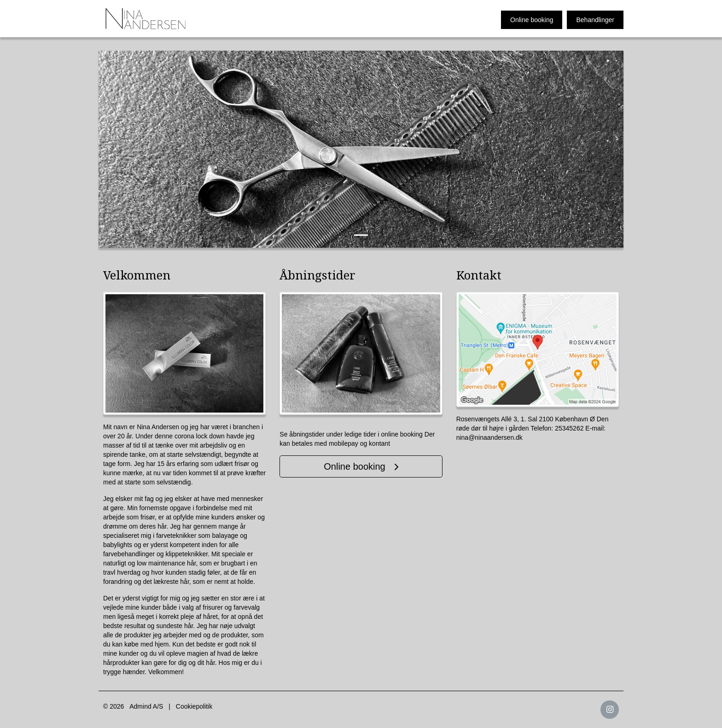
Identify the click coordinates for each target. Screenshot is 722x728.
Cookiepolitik (194, 707)
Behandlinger (595, 20)
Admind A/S (146, 707)
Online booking (532, 20)
